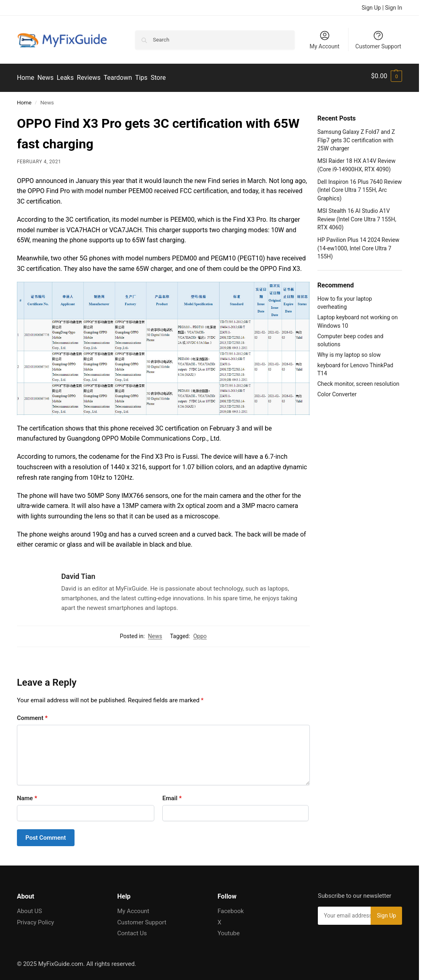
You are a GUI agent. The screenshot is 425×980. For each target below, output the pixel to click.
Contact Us (132, 930)
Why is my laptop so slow (349, 351)
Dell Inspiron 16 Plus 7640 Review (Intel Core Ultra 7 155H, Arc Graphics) (360, 186)
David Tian (78, 573)
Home (24, 99)
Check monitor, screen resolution (358, 380)
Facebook (231, 907)
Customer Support (378, 40)
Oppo (200, 633)
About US (29, 907)
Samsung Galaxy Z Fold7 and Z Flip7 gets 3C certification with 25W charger (356, 137)
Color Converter (337, 391)
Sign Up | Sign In (382, 8)
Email (172, 795)
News (155, 633)
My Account (324, 40)
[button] (387, 76)
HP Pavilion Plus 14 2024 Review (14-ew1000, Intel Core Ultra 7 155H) (359, 245)
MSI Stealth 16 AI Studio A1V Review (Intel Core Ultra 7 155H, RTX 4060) (357, 216)
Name (27, 795)
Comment (32, 714)
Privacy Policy (35, 919)
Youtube (229, 930)
